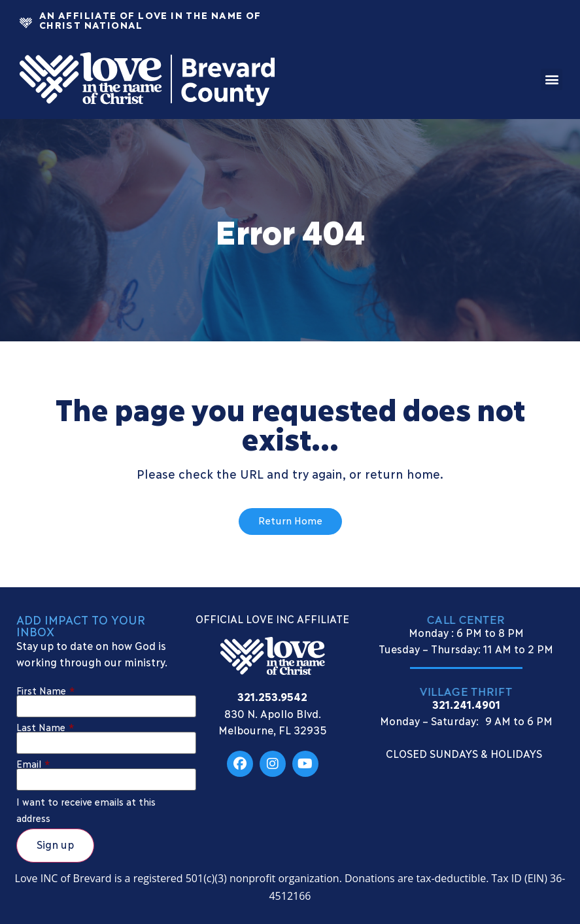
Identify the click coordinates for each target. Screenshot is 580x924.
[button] (552, 79)
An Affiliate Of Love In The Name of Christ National (150, 19)
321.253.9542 (272, 696)
